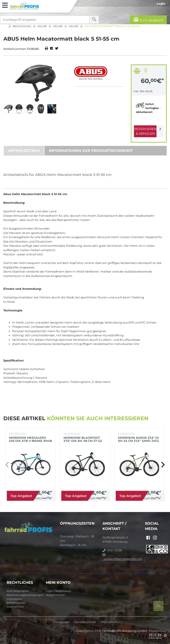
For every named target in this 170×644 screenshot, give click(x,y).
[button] (163, 465)
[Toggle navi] (5, 5)
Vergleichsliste (55, 595)
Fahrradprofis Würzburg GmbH (125, 631)
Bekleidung (22, 26)
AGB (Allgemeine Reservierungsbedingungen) (25, 593)
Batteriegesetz (16, 603)
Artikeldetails (24, 151)
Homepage (61, 622)
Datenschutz (15, 607)
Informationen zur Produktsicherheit (91, 151)
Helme (42, 26)
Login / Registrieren (59, 591)
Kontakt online (85, 622)
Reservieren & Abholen (145, 131)
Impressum (14, 599)
